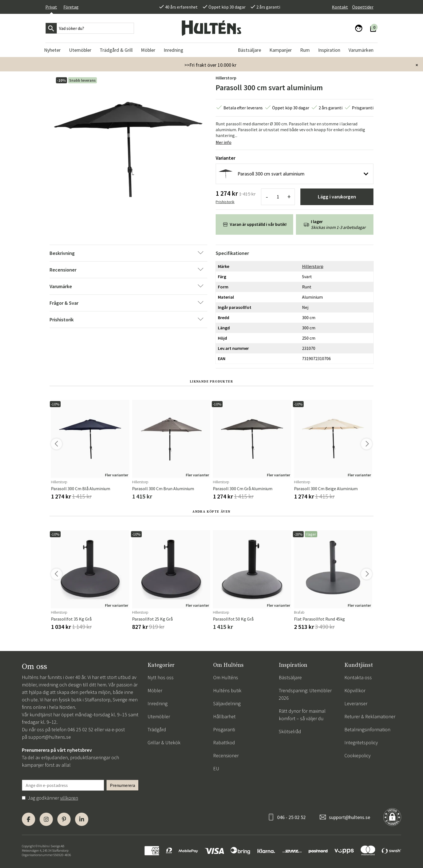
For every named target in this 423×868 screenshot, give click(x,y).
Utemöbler (159, 716)
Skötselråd (290, 731)
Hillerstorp (226, 78)
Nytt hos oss (161, 677)
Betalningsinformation (367, 729)
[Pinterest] (64, 819)
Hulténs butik (227, 690)
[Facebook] (29, 819)
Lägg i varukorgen (337, 197)
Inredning (158, 703)
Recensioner (226, 755)
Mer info (224, 142)
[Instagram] (46, 819)
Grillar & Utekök (164, 742)
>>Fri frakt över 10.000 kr (210, 65)
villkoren (69, 798)
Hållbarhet (224, 716)
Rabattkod (224, 742)
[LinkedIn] (82, 819)
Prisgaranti (224, 729)
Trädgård (157, 729)
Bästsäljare (290, 677)
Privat (51, 7)
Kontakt (340, 7)
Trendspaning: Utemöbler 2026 (305, 694)
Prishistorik (225, 202)
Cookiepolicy (358, 755)
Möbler (155, 690)
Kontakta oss (358, 677)
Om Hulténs (226, 677)
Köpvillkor (355, 690)
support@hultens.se (50, 737)
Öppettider (363, 7)
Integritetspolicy (361, 742)
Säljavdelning (227, 703)
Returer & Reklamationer (370, 716)
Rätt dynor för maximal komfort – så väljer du (302, 715)
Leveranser (356, 703)
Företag (71, 7)
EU (216, 768)
